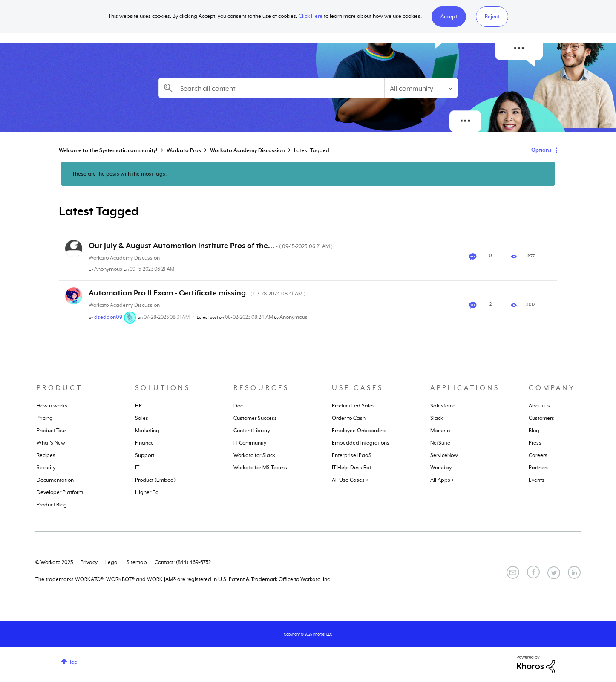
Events (537, 480)
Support (145, 455)
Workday (441, 468)
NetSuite (440, 443)
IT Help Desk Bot (351, 468)
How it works (52, 406)
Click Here (311, 16)
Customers (541, 418)
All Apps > (442, 480)
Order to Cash (349, 418)
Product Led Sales (353, 406)
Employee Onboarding (359, 431)
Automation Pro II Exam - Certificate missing (197, 293)
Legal (112, 562)
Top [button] (73, 662)
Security (46, 468)
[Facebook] (533, 572)
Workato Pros (184, 150)
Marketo (440, 431)
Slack (437, 418)
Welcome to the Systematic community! (108, 150)
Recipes (46, 455)
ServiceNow (444, 455)
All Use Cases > (350, 480)
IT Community (250, 443)
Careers (538, 455)
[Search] (271, 88)
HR (138, 406)
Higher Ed (147, 492)
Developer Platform (60, 492)
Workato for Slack (254, 455)
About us (539, 406)
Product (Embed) (155, 480)
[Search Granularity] (421, 88)
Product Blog (52, 505)
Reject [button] (492, 17)
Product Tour (51, 431)
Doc (238, 406)
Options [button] (541, 150)
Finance (144, 443)
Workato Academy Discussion (248, 150)
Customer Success (255, 418)
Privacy (89, 562)
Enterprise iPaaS (352, 455)
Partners (539, 468)
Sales (142, 418)
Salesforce (443, 406)
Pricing (45, 418)
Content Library (252, 431)
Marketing (147, 431)
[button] (449, 17)
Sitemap (137, 562)
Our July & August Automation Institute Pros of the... (211, 246)
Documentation (55, 480)
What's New (51, 443)
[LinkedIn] (574, 572)
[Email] (513, 572)
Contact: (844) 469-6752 (183, 562)
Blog (534, 431)
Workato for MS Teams (260, 468)
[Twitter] (554, 573)
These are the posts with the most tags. (119, 174)
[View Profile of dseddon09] (108, 317)
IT (137, 468)
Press (535, 443)
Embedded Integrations (361, 443)
